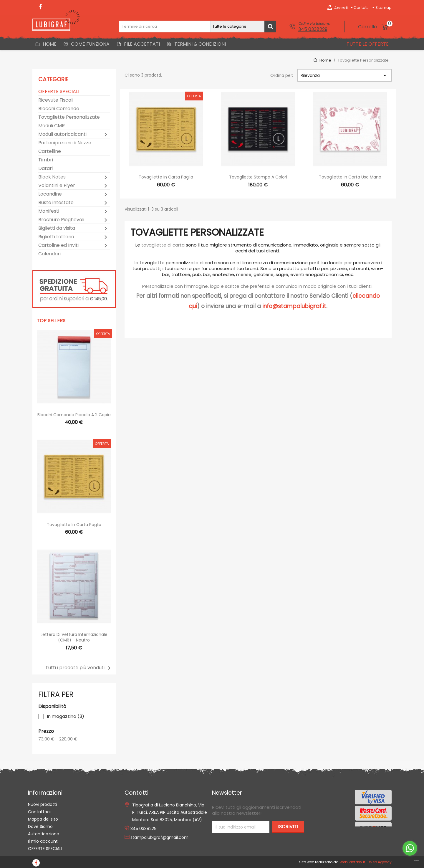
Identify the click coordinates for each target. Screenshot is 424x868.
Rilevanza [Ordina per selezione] (344, 75)
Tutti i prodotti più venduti (79, 668)
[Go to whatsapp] (410, 848)
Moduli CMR (52, 126)
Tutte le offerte (367, 44)
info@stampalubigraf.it (294, 306)
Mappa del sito (43, 819)
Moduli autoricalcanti (62, 134)
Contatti (361, 8)
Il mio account (43, 841)
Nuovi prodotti (42, 804)
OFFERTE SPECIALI (59, 92)
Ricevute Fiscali (56, 100)
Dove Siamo (40, 826)
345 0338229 (313, 29)
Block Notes (52, 177)
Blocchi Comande (59, 109)
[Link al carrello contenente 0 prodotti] (375, 27)
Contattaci (39, 812)
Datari (45, 169)
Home (49, 44)
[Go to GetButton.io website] (410, 861)
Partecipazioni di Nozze (65, 143)
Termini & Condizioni (199, 44)
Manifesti (49, 211)
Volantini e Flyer (57, 186)
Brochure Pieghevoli (61, 220)
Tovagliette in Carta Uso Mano (350, 177)
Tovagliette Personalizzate (69, 117)
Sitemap (384, 8)
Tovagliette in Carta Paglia (74, 525)
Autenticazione (44, 834)
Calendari (49, 254)
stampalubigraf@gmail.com (159, 837)
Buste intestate (56, 203)
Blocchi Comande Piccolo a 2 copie (74, 415)
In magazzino (66, 716)
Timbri (46, 160)
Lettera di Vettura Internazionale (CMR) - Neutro (74, 637)
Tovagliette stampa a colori (258, 177)
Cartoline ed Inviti (58, 245)
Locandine (50, 194)
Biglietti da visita (57, 228)
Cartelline (50, 152)
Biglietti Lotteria (56, 237)
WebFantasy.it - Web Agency (366, 862)
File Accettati (141, 44)
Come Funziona (90, 44)
